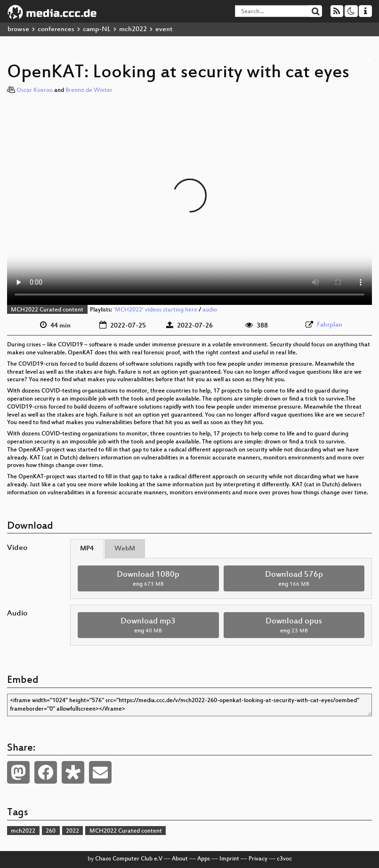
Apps (204, 859)
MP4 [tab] (87, 549)
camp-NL (97, 29)
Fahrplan (330, 325)
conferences (56, 29)
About (180, 859)
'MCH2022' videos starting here (155, 310)
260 (51, 831)
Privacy (258, 859)
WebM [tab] (125, 549)
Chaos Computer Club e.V (129, 859)
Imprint (229, 859)
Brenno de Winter (89, 90)
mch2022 (133, 29)
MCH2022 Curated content (47, 310)
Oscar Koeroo (35, 90)
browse (18, 29)
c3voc (284, 859)
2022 (73, 831)
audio (210, 310)
